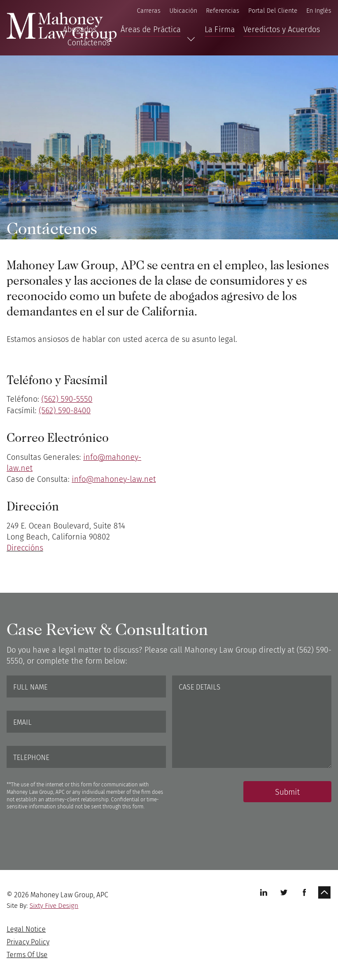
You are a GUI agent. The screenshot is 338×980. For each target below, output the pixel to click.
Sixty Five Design (54, 906)
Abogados (80, 29)
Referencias (223, 11)
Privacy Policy (28, 942)
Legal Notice (26, 929)
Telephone (31, 758)
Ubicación (183, 11)
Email (22, 722)
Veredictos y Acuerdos (282, 29)
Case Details (200, 687)
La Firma (220, 29)
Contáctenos (89, 43)
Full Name (30, 687)
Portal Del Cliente (273, 11)
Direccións (25, 548)
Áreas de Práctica (151, 29)
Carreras (149, 11)
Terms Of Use (27, 955)
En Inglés (319, 11)
